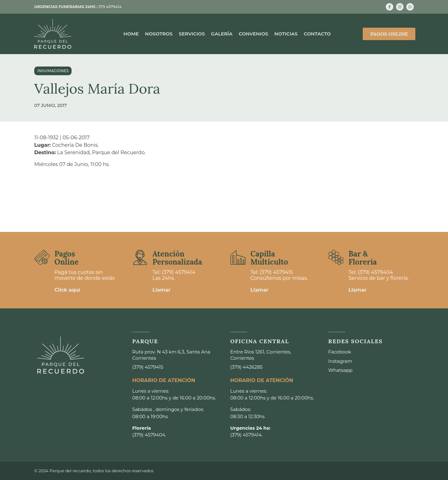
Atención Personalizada (177, 258)
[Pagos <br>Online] (42, 257)
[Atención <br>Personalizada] (140, 257)
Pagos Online (66, 258)
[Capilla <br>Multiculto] (238, 257)
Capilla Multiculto (269, 258)
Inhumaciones (53, 71)
